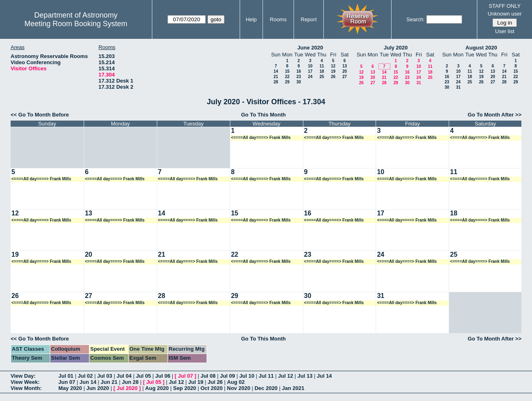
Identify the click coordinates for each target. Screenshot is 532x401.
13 (344, 66)
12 (333, 66)
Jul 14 (324, 376)
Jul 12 (286, 376)
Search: (415, 19)
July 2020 (396, 48)
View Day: (23, 376)
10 (310, 66)
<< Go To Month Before (40, 115)
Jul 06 (163, 376)
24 (310, 77)
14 (276, 71)
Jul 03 (105, 376)
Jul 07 (186, 376)
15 (287, 71)
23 (299, 77)
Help (251, 19)
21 (276, 77)
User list (505, 31)
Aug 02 (236, 382)
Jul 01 (66, 376)
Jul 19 (196, 382)
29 (287, 82)
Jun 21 (109, 382)
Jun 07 (67, 382)
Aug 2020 (157, 388)
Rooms (278, 19)
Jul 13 (305, 376)
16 (299, 71)
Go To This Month (263, 115)
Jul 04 (124, 376)
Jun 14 (88, 382)
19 (333, 71)
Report (309, 19)
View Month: (26, 388)
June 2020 (310, 48)
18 (322, 71)
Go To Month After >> (495, 115)
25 (322, 77)
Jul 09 (228, 376)
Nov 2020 (239, 388)
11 (322, 66)
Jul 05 (144, 376)
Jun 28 (130, 382)
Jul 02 (85, 376)
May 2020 (70, 388)
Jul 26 (215, 382)
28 (276, 82)
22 (287, 77)
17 (310, 71)
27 (344, 77)
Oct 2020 (211, 388)
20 (344, 71)
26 (333, 77)
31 (419, 83)
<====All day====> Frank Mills (261, 138)
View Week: (25, 382)
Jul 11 (266, 376)
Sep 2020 (185, 388)
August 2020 (481, 48)
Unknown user (504, 14)
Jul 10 (247, 376)
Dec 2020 (266, 388)
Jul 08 (208, 376)
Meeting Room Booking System (76, 24)
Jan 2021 (293, 388)
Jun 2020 (98, 388)
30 (299, 82)
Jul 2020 (127, 388)
